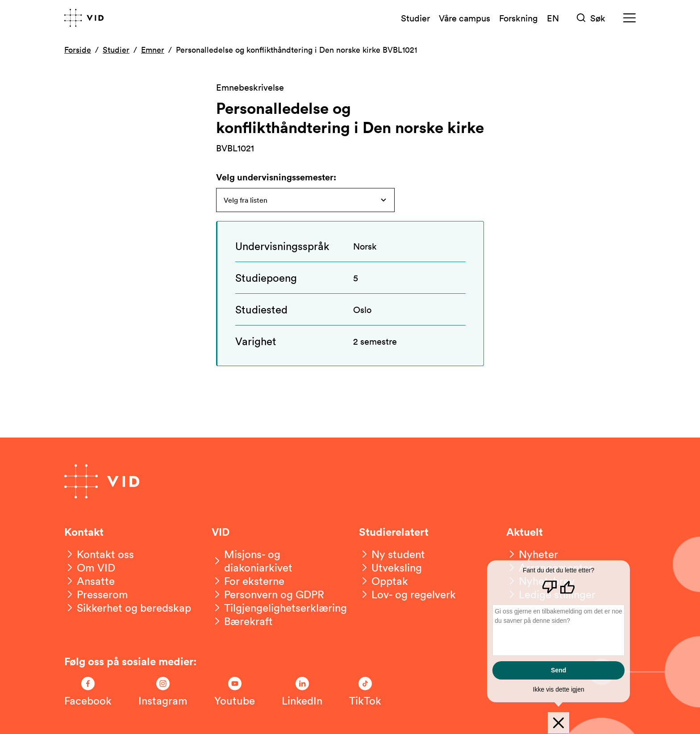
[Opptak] (383, 581)
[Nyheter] (532, 554)
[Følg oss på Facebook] (88, 692)
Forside (78, 50)
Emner (153, 50)
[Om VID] (90, 567)
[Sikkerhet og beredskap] (128, 608)
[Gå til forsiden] (84, 18)
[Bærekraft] (242, 621)
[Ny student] (392, 554)
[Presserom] (96, 594)
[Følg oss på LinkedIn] (302, 692)
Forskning (519, 18)
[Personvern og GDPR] (268, 594)
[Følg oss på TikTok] (365, 692)
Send (558, 670)
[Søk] (591, 18)
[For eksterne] (248, 581)
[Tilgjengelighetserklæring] (279, 608)
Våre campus (465, 18)
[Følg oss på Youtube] (235, 692)
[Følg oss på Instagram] (163, 692)
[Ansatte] (90, 581)
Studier (415, 18)
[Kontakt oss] (99, 554)
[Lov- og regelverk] (407, 594)
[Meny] (629, 18)
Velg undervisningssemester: (276, 177)
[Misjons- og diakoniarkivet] (276, 561)
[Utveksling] (390, 567)
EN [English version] (553, 18)
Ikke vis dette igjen (559, 689)
